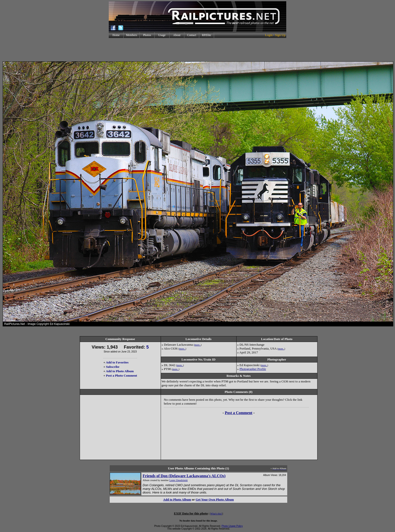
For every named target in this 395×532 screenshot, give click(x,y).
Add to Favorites (117, 362)
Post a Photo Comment (122, 375)
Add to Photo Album (120, 371)
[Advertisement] (197, 50)
